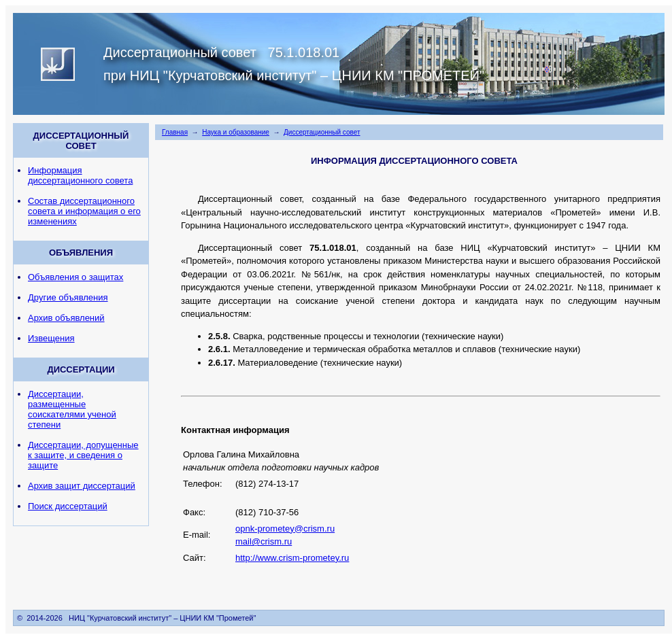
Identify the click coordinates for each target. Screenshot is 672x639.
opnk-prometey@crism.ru (285, 529)
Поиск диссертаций (68, 506)
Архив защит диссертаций (82, 486)
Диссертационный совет (322, 132)
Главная (175, 132)
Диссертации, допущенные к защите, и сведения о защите (83, 455)
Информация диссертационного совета (80, 175)
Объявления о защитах (75, 277)
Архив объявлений (66, 318)
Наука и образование (236, 132)
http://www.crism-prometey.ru (292, 558)
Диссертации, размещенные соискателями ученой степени (72, 409)
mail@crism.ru (264, 541)
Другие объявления (68, 297)
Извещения (51, 338)
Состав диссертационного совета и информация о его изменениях (84, 211)
